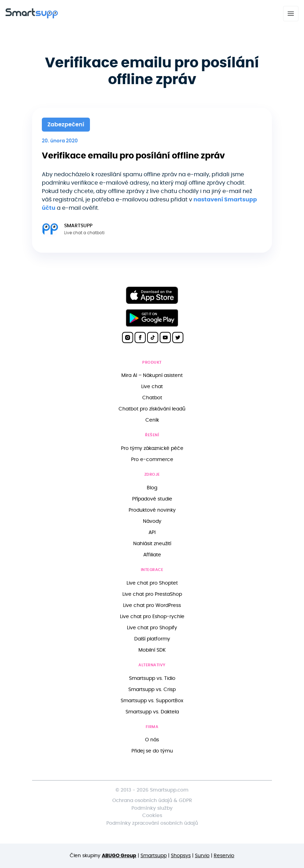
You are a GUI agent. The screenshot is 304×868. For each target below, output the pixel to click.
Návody (152, 521)
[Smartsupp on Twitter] (178, 337)
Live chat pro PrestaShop (152, 594)
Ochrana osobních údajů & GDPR (152, 800)
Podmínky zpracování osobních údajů (152, 823)
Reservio (224, 856)
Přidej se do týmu (152, 751)
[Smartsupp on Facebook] (140, 337)
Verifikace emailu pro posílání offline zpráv (133, 156)
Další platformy (152, 639)
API (152, 532)
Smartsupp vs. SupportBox (152, 701)
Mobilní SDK (152, 650)
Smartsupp (154, 856)
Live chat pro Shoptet (152, 583)
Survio (202, 856)
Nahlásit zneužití (152, 544)
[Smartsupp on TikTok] (153, 337)
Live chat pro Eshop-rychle (152, 617)
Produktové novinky (152, 510)
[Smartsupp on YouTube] (165, 337)
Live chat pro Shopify (152, 628)
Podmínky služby (152, 808)
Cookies (152, 815)
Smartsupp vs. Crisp (152, 689)
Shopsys (181, 856)
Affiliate (152, 555)
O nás (152, 740)
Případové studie (152, 499)
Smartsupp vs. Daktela (152, 712)
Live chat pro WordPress (152, 605)
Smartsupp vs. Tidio (152, 678)
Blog (152, 488)
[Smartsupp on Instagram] (128, 337)
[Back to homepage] (32, 17)
